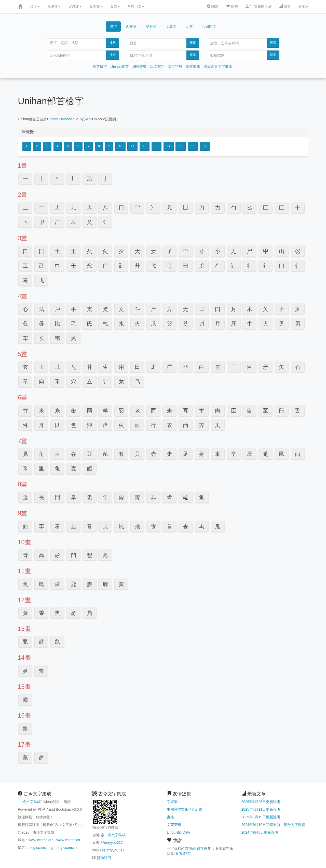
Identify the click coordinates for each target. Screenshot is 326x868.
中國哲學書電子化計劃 (185, 809)
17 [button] (205, 146)
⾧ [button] (41, 497)
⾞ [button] (218, 454)
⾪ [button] (90, 497)
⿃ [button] (41, 584)
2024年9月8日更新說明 (260, 832)
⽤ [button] (121, 367)
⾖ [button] (90, 454)
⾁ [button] (218, 411)
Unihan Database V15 (64, 119)
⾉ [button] (57, 425)
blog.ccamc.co (67, 848)
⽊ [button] (249, 309)
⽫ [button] (234, 367)
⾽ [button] (57, 555)
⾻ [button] (25, 555)
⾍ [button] (121, 425)
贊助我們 (104, 858)
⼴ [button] (105, 266)
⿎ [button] (41, 642)
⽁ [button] (105, 309)
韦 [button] (57, 338)
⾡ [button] (266, 454)
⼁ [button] (41, 179)
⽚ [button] (218, 324)
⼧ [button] (186, 251)
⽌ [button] (282, 309)
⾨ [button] (57, 497)
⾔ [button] (57, 454)
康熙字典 (175, 67)
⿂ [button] (25, 584)
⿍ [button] (90, 613)
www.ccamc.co (68, 840)
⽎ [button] (25, 324)
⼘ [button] (25, 222)
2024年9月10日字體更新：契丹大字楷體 (273, 825)
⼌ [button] (121, 208)
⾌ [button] (105, 425)
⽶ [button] (41, 411)
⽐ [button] (57, 324)
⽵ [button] (25, 411)
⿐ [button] (25, 671)
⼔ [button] (249, 208)
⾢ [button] (282, 454)
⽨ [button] (186, 367)
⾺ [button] (202, 526)
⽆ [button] (186, 309)
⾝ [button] (202, 454)
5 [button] (68, 146)
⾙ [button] (137, 454)
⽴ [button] (90, 381)
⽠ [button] (57, 367)
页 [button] (218, 425)
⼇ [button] (41, 208)
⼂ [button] (57, 179)
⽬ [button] (249, 367)
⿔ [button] (25, 757)
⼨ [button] (202, 251)
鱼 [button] (202, 497)
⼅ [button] (105, 179)
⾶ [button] (137, 526)
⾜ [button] (186, 454)
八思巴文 (136, 6)
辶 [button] (234, 266)
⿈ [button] (25, 613)
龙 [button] (121, 381)
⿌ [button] (25, 642)
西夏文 (54, 6)
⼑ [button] (202, 208)
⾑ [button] (186, 425)
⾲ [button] (73, 526)
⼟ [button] (57, 251)
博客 (285, 6)
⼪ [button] (234, 251)
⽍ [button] (298, 309)
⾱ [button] (57, 526)
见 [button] (282, 324)
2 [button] (37, 146)
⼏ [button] (169, 208)
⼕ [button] (266, 208)
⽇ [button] (202, 309)
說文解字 (157, 67)
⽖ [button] (153, 324)
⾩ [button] (73, 497)
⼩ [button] (218, 251)
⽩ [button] (202, 367)
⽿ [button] (186, 411)
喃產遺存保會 (200, 848)
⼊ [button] (90, 208)
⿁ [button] (218, 526)
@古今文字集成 (113, 835)
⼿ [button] (73, 309)
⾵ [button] (121, 526)
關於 (213, 6)
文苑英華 (174, 825)
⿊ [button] (57, 613)
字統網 (172, 802)
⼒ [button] (218, 208)
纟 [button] (266, 266)
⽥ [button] (137, 367)
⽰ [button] (25, 381)
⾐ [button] (169, 425)
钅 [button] (105, 381)
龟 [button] (57, 468)
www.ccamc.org (41, 840)
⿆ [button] (90, 584)
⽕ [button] (137, 324)
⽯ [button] (298, 367)
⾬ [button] (121, 497)
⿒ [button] (25, 700)
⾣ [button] (298, 454)
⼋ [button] (105, 208)
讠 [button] (105, 222)
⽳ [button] (73, 381)
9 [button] (109, 146)
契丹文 (75, 6)
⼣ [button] (121, 251)
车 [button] (25, 338)
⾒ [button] (25, 454)
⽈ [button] (218, 309)
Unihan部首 (120, 67)
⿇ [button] (105, 584)
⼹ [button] (186, 266)
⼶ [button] (137, 266)
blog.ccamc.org (41, 848)
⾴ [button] (105, 526)
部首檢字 (100, 67)
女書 (115, 6)
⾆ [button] (298, 411)
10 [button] (120, 146)
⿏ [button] (57, 642)
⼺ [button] (202, 266)
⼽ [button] (41, 309)
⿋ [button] (73, 613)
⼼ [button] (25, 309)
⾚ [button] (153, 454)
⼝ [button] (25, 251)
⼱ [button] (57, 266)
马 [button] (25, 280)
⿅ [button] (73, 584)
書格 (170, 817)
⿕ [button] (41, 757)
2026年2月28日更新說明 (261, 802)
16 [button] (193, 146)
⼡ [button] (90, 251)
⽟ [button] (41, 367)
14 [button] (168, 146)
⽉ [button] (234, 309)
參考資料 (182, 853)
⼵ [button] (121, 266)
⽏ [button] (41, 324)
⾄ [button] (266, 411)
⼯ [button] (25, 266)
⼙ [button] (41, 222)
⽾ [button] (169, 411)
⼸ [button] (169, 266)
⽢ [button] (90, 367)
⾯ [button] (25, 526)
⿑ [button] (41, 671)
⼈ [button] (57, 208)
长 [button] (41, 338)
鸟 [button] (137, 381)
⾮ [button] (153, 497)
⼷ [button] (153, 266)
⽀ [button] (90, 309)
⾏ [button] (153, 425)
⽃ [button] (137, 309)
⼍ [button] (137, 208)
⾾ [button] (73, 555)
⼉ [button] (73, 208)
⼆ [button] (25, 208)
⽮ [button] (282, 367)
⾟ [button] (234, 454)
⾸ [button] (169, 526)
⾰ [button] (41, 526)
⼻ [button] (218, 266)
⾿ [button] (90, 555)
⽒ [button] (90, 324)
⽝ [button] (266, 324)
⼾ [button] (57, 309)
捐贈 (232, 6)
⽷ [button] (57, 411)
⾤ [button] (25, 468)
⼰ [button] (41, 266)
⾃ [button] (249, 411)
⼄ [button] (90, 179)
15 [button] (180, 146)
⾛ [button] (169, 454)
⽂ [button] (121, 309)
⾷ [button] (153, 526)
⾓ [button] (41, 454)
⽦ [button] (153, 367)
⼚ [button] (57, 222)
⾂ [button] (234, 411)
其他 (303, 6)
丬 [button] (249, 266)
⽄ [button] (153, 309)
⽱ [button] (41, 381)
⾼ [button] (41, 555)
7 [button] (89, 146)
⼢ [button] (105, 251)
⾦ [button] (25, 497)
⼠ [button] (73, 251)
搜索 (113, 43)
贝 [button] (298, 324)
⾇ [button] (25, 425)
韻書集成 (193, 67)
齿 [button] (169, 497)
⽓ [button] (105, 324)
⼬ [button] (266, 251)
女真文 (96, 6)
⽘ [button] (186, 324)
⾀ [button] (202, 411)
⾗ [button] (105, 454)
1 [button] (27, 146)
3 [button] (47, 146)
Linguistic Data (179, 832)
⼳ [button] (90, 266)
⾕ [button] (73, 454)
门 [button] (282, 266)
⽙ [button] (202, 324)
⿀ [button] (105, 555)
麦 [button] (73, 468)
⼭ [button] (282, 251)
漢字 (35, 6)
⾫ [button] (105, 497)
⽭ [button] (266, 367)
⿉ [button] (41, 613)
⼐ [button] (186, 208)
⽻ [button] (121, 411)
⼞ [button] (41, 251)
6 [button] (78, 146)
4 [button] (58, 146)
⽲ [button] (57, 381)
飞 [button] (41, 280)
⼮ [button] (298, 251)
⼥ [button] (153, 251)
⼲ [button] (73, 266)
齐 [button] (202, 425)
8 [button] (99, 146)
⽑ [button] (73, 324)
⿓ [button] (25, 729)
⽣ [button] (105, 367)
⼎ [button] (153, 208)
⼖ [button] (282, 208)
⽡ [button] (73, 367)
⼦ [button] (169, 251)
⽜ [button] (249, 324)
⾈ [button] (41, 425)
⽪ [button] (218, 367)
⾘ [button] (121, 454)
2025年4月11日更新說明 (261, 809)
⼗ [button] (298, 208)
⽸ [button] (73, 411)
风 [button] (73, 338)
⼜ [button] (90, 222)
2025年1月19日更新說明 (261, 817)
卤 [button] (90, 468)
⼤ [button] (137, 251)
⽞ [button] (25, 367)
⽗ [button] (169, 324)
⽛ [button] (234, 324)
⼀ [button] (25, 179)
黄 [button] (121, 584)
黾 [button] (186, 497)
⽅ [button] (169, 309)
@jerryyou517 (111, 843)
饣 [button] (298, 266)
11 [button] (132, 146)
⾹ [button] (186, 526)
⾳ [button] (90, 526)
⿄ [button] (57, 584)
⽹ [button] (90, 411)
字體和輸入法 (259, 6)
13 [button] (157, 146)
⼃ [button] (73, 179)
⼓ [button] (234, 208)
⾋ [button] (90, 425)
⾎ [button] (137, 425)
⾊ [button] (73, 425)
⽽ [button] (153, 411)
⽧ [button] (169, 367)
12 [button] (145, 146)
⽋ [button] (266, 309)
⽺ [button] (105, 411)
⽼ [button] (137, 411)
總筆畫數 (140, 67)
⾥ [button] (41, 468)
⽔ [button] (121, 324)
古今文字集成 (30, 802)
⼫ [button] (249, 251)
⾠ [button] (249, 454)
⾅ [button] (282, 411)
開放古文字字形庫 (218, 67)
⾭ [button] (137, 497)
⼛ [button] (73, 222)
